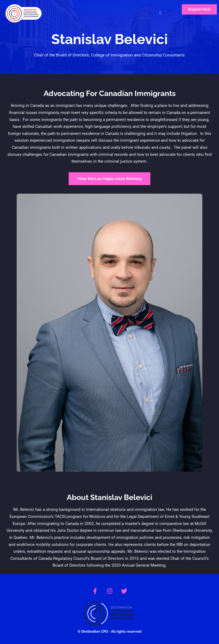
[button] (160, 13)
